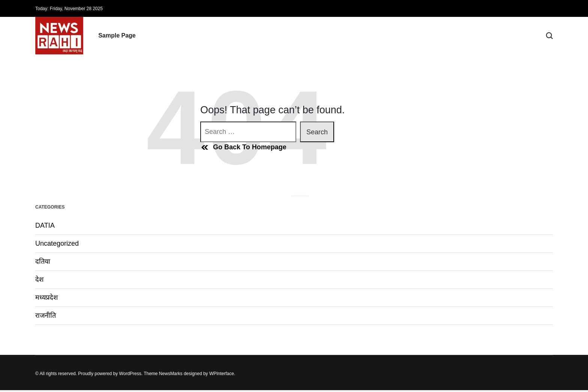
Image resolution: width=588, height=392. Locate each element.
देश (39, 279)
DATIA (45, 225)
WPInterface (222, 374)
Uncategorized (57, 243)
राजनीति (46, 315)
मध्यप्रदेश (46, 297)
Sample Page (117, 35)
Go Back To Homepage (243, 147)
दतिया (43, 261)
